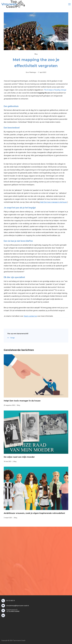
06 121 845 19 (11, 601)
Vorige (12, 338)
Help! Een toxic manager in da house (53, 202)
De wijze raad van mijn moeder (19, 457)
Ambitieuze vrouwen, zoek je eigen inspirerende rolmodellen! (34, 513)
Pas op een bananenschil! (18, 334)
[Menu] (69, 4)
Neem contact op (30, 316)
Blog (36, 54)
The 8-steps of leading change (55, 90)
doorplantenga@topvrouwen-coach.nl (18, 606)
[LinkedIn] (3, 615)
